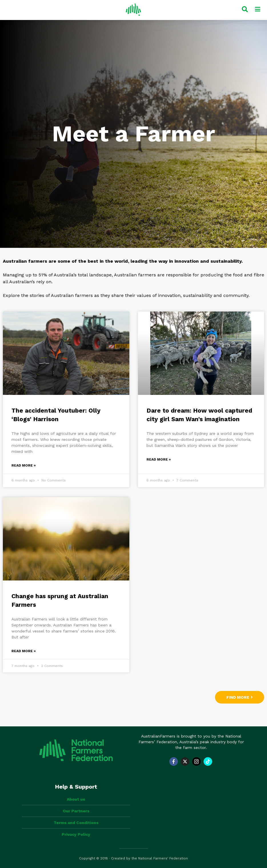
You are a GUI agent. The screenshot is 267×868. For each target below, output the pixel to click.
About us (76, 799)
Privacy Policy (76, 834)
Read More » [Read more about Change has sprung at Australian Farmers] (24, 651)
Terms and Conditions (76, 823)
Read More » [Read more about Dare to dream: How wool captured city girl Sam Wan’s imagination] (159, 459)
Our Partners (76, 811)
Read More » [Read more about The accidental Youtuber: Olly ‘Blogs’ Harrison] (24, 465)
